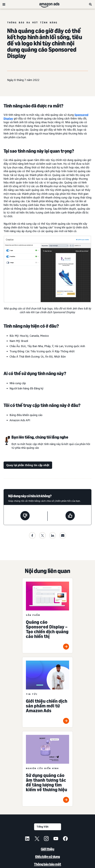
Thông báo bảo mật (47, 864)
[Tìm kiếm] (91, 4)
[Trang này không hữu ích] (25, 516)
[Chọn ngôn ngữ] (48, 827)
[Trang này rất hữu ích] (70, 516)
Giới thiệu (47, 849)
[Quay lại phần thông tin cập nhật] (28, 465)
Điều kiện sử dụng (47, 857)
